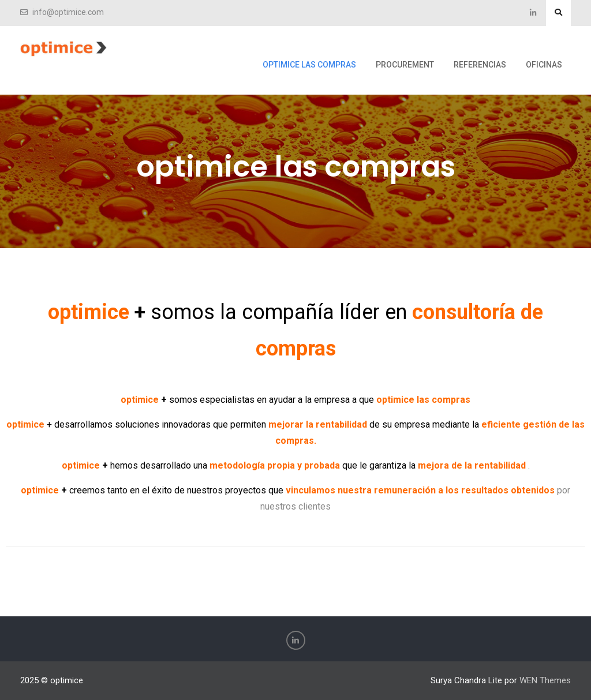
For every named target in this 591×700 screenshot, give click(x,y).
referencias (480, 65)
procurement (405, 65)
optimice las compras (309, 65)
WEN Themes (545, 680)
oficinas (544, 65)
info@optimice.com (68, 12)
